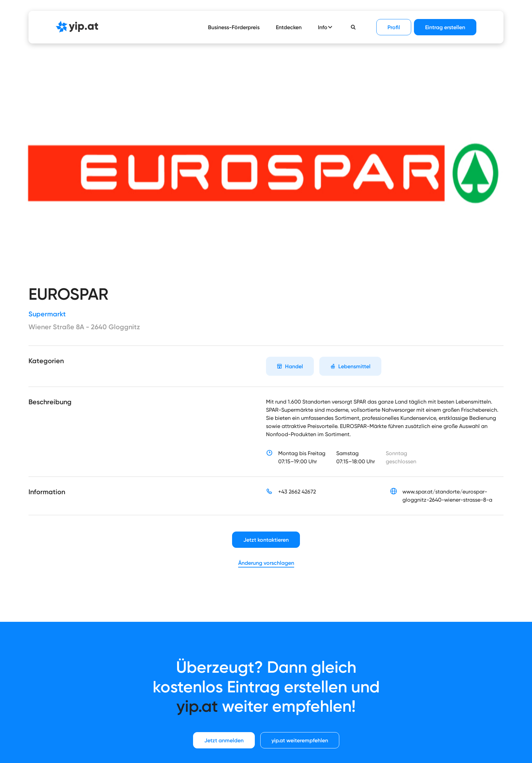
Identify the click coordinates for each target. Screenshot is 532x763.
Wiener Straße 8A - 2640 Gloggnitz (84, 327)
